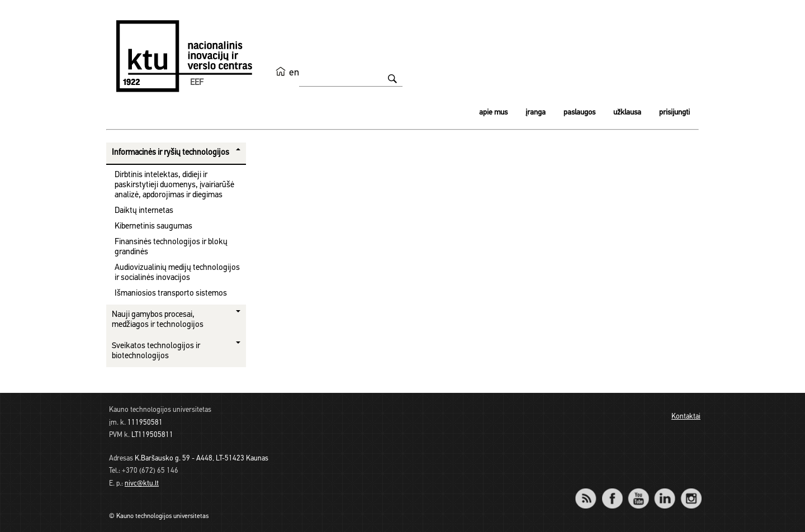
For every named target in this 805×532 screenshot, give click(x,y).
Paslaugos (579, 113)
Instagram (691, 491)
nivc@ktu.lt (142, 484)
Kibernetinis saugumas (153, 227)
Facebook (612, 491)
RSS (590, 491)
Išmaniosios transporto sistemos (171, 294)
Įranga (536, 113)
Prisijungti (674, 113)
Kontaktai (686, 417)
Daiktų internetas (144, 211)
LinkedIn (664, 491)
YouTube (638, 491)
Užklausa (627, 113)
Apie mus (493, 113)
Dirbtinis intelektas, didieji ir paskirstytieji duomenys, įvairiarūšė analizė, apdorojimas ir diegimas (174, 185)
